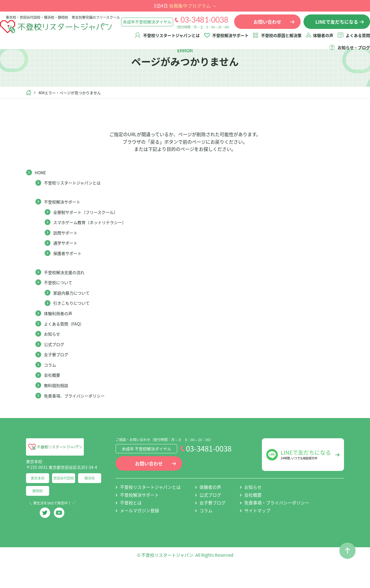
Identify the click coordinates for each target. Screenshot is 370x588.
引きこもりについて (74, 323)
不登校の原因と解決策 (275, 40)
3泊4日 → (185, 5)
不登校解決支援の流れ (67, 292)
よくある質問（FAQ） (67, 343)
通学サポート (67, 262)
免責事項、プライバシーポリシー (79, 415)
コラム (51, 384)
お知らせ (53, 354)
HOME (41, 192)
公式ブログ (55, 364)
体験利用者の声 (60, 333)
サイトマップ (257, 530)
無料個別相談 (58, 405)
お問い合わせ (149, 483)
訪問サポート (67, 252)
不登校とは (131, 523)
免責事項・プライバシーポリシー (277, 523)
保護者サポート (69, 273)
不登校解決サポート (225, 40)
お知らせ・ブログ (348, 52)
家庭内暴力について (74, 313)
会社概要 (53, 395)
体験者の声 (317, 40)
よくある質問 (352, 40)
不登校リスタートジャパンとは (166, 40)
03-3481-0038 (199, 24)
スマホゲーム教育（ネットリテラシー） (95, 242)
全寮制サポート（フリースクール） (90, 232)
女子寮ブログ (58, 374)
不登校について (60, 302)
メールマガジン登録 (139, 530)
